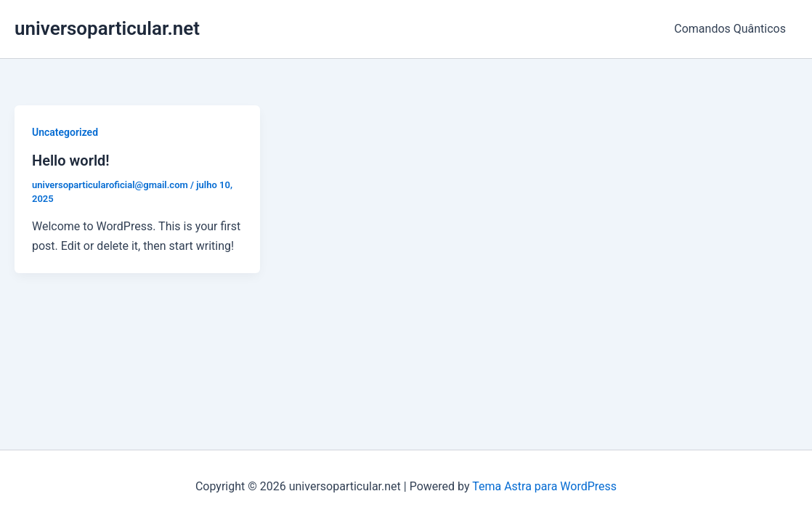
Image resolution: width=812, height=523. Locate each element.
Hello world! (71, 161)
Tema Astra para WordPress (544, 486)
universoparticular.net (107, 28)
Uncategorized (65, 132)
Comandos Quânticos (730, 29)
